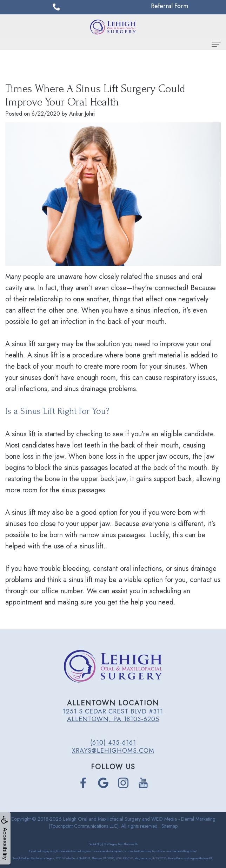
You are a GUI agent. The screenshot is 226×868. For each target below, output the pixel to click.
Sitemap (169, 826)
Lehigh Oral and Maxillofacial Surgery (102, 819)
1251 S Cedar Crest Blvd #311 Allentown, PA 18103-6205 (113, 715)
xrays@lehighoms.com (113, 751)
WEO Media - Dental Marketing (183, 819)
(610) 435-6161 (113, 743)
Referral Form (169, 6)
